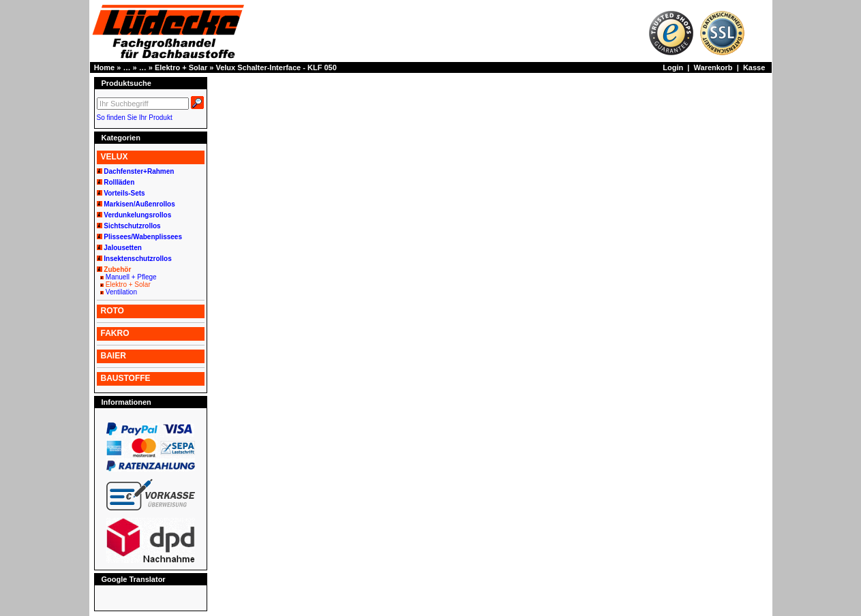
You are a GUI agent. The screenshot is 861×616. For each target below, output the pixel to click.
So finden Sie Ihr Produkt (135, 118)
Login (673, 67)
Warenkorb (713, 67)
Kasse (754, 67)
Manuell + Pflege (131, 277)
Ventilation (121, 292)
